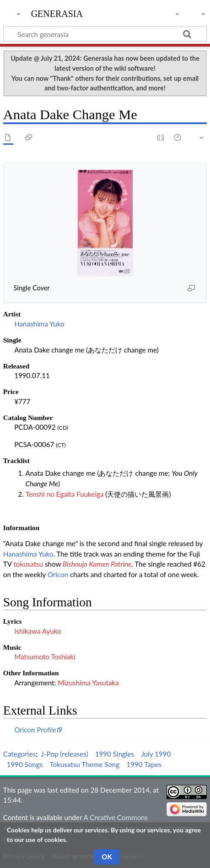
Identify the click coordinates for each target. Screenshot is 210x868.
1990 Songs (24, 764)
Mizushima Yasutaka (88, 683)
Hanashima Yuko (39, 324)
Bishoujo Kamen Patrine (97, 564)
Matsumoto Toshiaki (45, 657)
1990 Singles (115, 754)
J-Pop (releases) (65, 754)
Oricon (58, 574)
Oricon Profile (35, 730)
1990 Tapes (144, 764)
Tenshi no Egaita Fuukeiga (64, 494)
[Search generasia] (105, 34)
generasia (57, 13)
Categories (19, 754)
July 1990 (156, 754)
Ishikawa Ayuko (38, 631)
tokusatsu (28, 564)
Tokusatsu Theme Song (84, 764)
